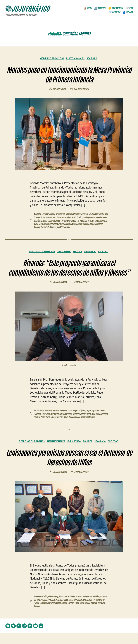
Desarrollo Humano (74, 215)
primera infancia (98, 224)
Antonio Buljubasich (58, 215)
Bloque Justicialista (67, 607)
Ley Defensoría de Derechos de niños (66, 424)
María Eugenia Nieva (55, 224)
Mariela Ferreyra (40, 427)
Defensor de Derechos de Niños (88, 607)
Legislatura (63, 252)
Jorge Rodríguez (84, 610)
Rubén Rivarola (64, 427)
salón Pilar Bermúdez (80, 427)
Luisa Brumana (40, 224)
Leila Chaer (46, 424)
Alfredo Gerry (39, 421)
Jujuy (90, 421)
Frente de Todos (66, 421)
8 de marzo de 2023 (81, 90)
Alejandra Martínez (41, 215)
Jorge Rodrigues (80, 421)
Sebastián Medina (46, 228)
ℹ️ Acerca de (100, 8)
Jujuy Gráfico (61, 90)
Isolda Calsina (82, 218)
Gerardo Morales (54, 218)
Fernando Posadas (52, 421)
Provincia (92, 252)
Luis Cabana (98, 424)
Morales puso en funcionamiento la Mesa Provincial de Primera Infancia (69, 74)
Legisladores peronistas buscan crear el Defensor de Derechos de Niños (69, 467)
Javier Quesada (95, 218)
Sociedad (94, 59)
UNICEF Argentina (78, 228)
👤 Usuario (127, 12)
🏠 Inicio (88, 8)
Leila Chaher (96, 610)
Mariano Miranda (71, 224)
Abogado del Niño (41, 607)
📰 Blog (129, 8)
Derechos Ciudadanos (40, 252)
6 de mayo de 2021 (81, 292)
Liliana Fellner (87, 424)
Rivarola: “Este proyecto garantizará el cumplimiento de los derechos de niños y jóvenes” (69, 272)
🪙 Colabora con (116, 8)
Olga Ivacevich (84, 224)
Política (78, 252)
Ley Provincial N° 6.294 (94, 221)
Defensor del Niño (41, 610)
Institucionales (76, 59)
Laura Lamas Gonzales (59, 221)
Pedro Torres (52, 427)
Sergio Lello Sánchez (62, 228)
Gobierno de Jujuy (69, 218)
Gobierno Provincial (51, 59)
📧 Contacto (114, 12)
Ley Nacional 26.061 (77, 221)
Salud (36, 228)
